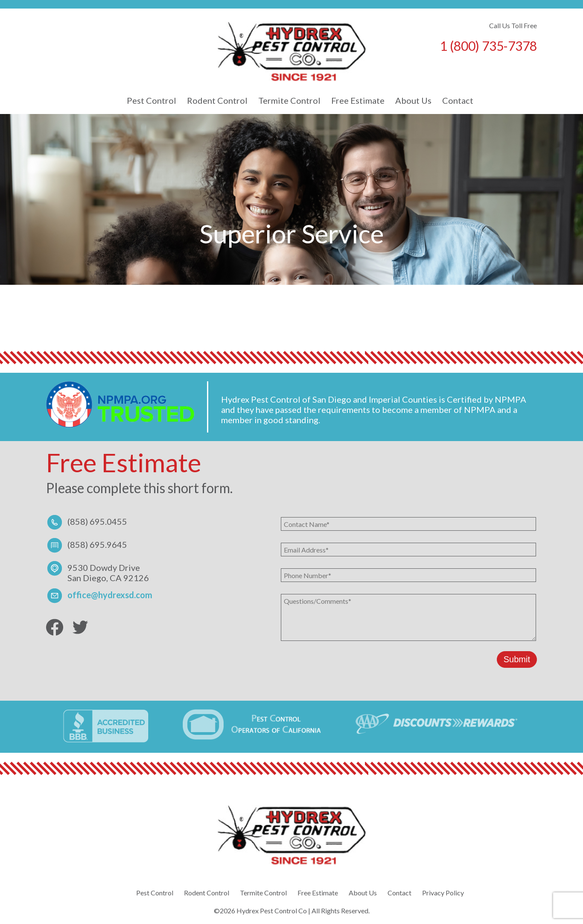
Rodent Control (217, 100)
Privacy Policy (443, 893)
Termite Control (289, 100)
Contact (458, 100)
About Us (413, 100)
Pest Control (152, 100)
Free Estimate (358, 100)
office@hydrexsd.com (110, 595)
